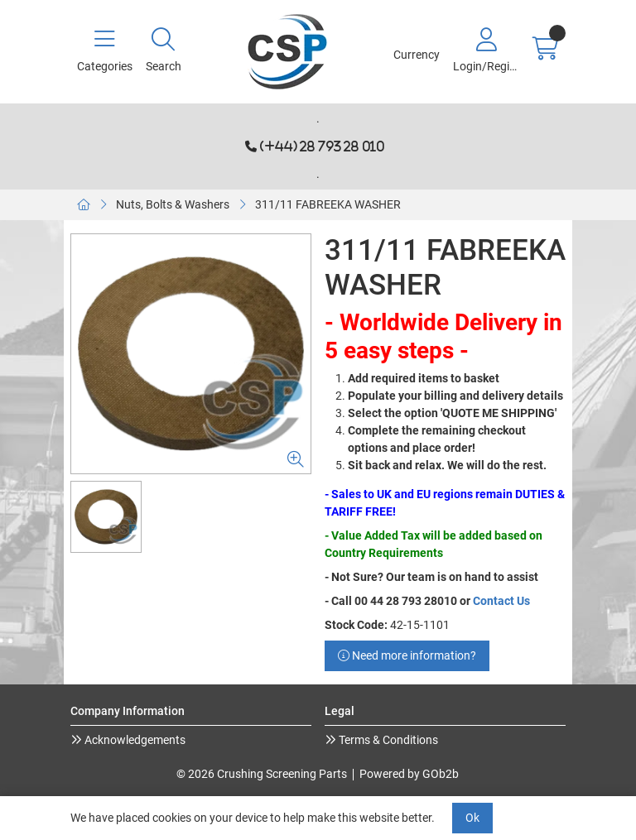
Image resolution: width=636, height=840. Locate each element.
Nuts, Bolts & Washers (173, 204)
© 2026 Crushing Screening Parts (262, 774)
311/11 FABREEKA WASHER (328, 204)
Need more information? (407, 655)
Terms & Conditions (387, 740)
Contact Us (501, 601)
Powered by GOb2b (409, 774)
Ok (472, 818)
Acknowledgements (134, 740)
